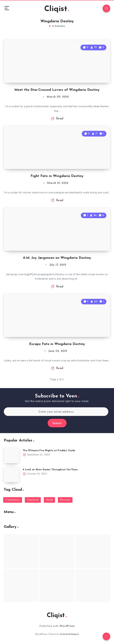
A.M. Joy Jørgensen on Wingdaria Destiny (57, 258)
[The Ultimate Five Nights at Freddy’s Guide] (11, 456)
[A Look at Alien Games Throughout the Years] (11, 475)
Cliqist (57, 9)
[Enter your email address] (56, 412)
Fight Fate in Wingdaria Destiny (57, 176)
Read (60, 119)
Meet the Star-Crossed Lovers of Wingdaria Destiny (57, 90)
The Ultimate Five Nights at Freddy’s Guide (49, 451)
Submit (57, 423)
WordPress (67, 626)
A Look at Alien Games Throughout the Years (50, 470)
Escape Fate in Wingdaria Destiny (57, 344)
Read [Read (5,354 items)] (49, 500)
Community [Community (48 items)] (13, 500)
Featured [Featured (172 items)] (33, 500)
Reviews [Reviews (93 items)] (65, 500)
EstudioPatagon (70, 634)
